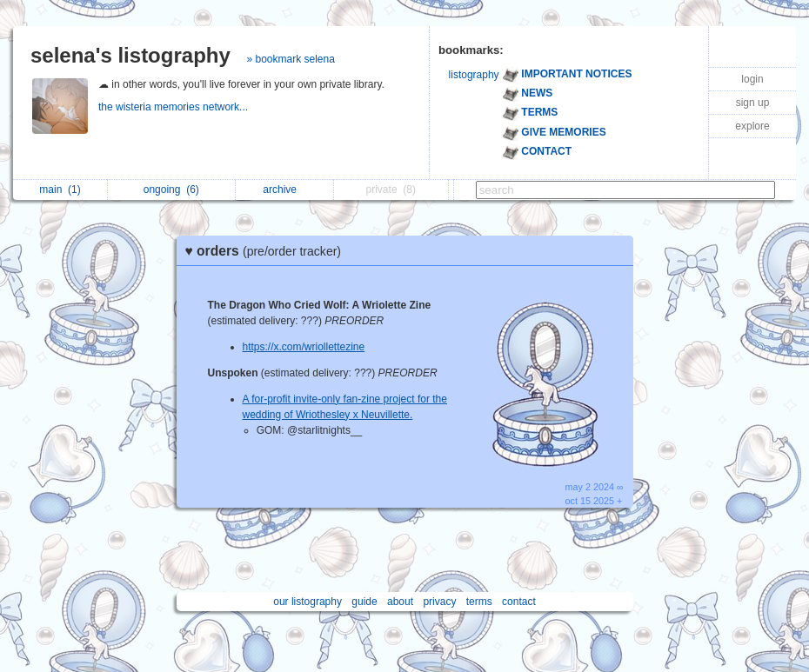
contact (519, 602)
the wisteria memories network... (174, 107)
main (60, 190)
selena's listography (130, 55)
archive (284, 190)
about (400, 602)
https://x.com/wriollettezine (304, 347)
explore (752, 126)
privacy (439, 602)
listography (474, 75)
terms (479, 602)
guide (364, 602)
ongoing (171, 190)
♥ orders (268, 251)
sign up (753, 103)
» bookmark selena (290, 59)
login (752, 79)
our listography (308, 602)
